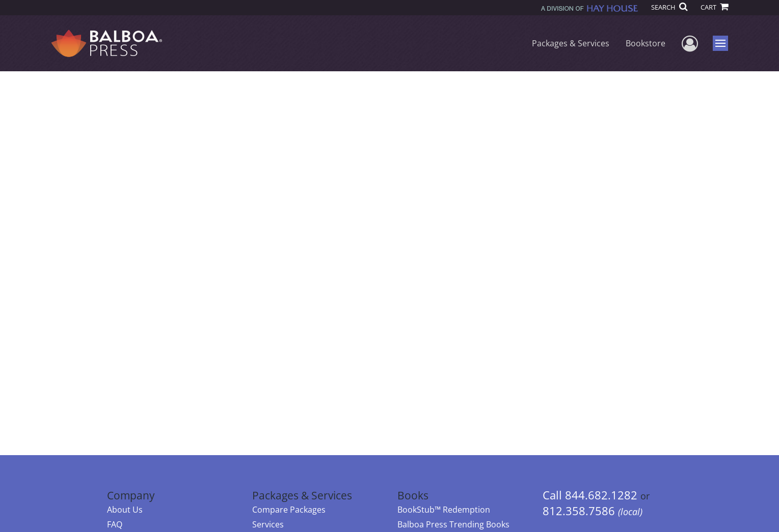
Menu (722, 43)
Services (268, 524)
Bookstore (646, 43)
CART (714, 7)
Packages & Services (571, 43)
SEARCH (669, 7)
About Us (125, 510)
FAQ (115, 524)
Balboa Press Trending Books (453, 524)
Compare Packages (289, 510)
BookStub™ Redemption (444, 510)
